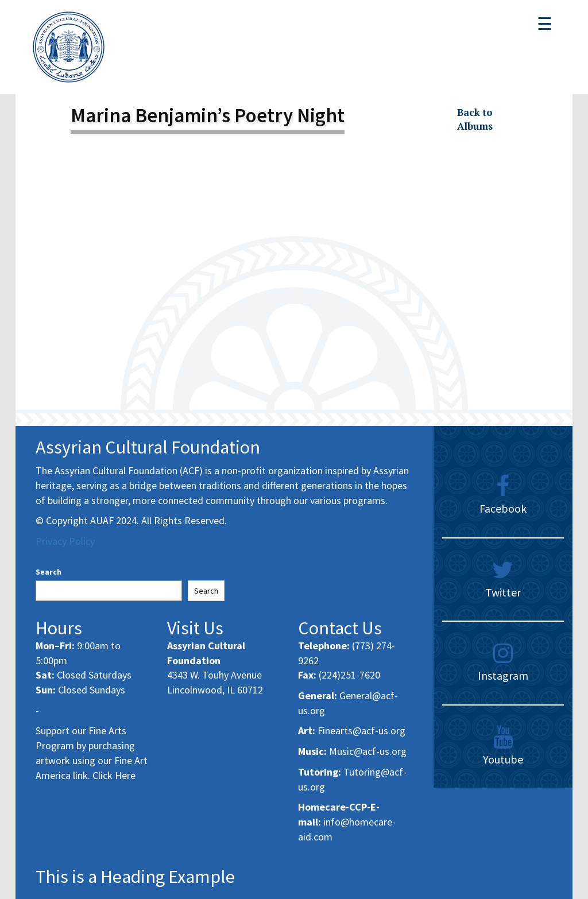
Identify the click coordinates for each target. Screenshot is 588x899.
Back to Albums (475, 119)
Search (49, 572)
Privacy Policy (65, 541)
